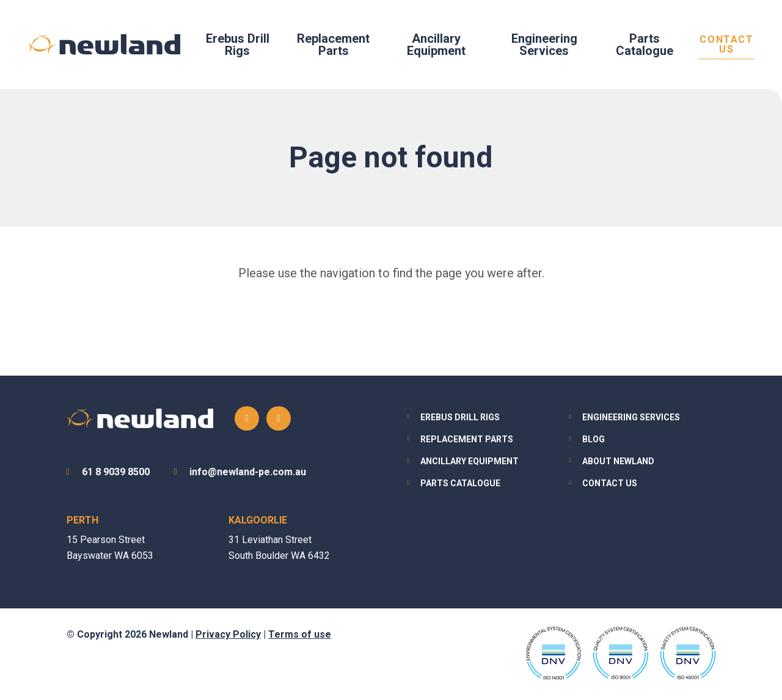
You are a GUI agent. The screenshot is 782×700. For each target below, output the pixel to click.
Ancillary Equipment (436, 45)
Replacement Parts (333, 45)
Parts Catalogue (645, 45)
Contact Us (726, 45)
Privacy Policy (228, 634)
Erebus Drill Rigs (238, 45)
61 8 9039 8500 (116, 472)
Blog (594, 439)
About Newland (618, 461)
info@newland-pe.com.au (248, 472)
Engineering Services (544, 45)
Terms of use (300, 634)
